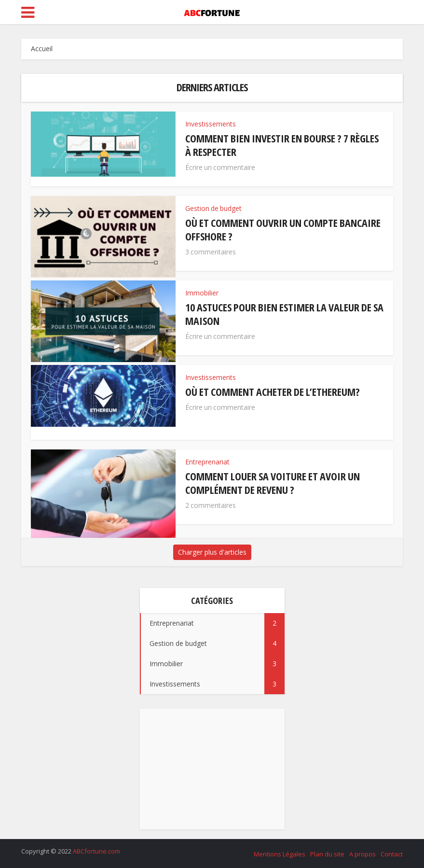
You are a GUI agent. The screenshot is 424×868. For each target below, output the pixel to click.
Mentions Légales (280, 854)
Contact (392, 854)
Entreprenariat (207, 462)
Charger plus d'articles (212, 552)
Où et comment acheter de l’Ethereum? (273, 392)
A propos (362, 854)
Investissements (211, 124)
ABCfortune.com (96, 851)
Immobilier (202, 293)
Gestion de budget (213, 208)
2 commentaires (211, 505)
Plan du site (327, 854)
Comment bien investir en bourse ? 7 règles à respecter (282, 145)
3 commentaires (211, 252)
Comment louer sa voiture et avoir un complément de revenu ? (273, 483)
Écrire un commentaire (220, 168)
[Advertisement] (212, 769)
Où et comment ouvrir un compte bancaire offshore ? (283, 229)
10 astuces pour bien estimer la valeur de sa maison (284, 314)
